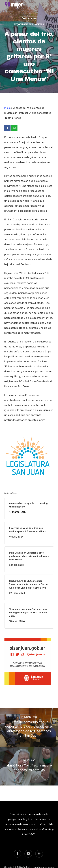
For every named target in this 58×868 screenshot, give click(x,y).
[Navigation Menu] (52, 5)
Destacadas (29, 18)
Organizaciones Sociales (29, 24)
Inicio (7, 108)
